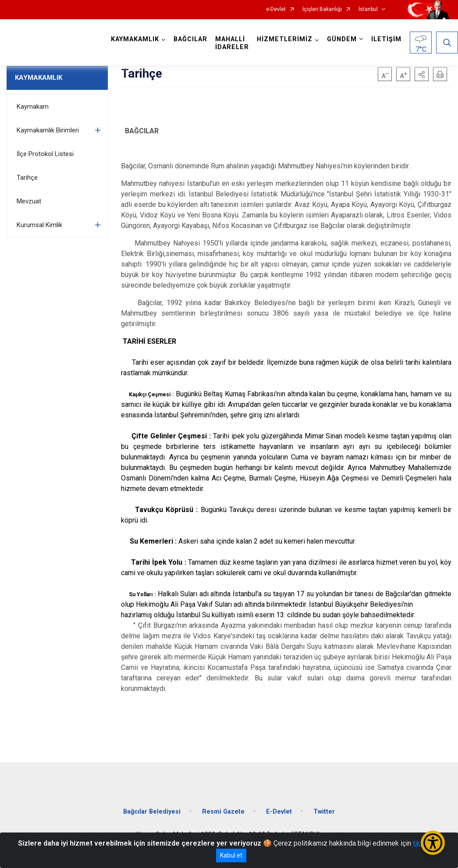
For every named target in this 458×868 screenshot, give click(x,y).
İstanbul (368, 9)
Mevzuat (29, 201)
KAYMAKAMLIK (39, 78)
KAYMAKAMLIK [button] (135, 39)
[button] (422, 74)
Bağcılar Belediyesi (152, 812)
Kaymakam (33, 107)
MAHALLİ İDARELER (232, 43)
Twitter (324, 812)
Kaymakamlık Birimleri (48, 130)
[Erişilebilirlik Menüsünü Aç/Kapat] (433, 843)
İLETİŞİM (386, 39)
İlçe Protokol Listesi (45, 154)
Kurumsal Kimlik (39, 225)
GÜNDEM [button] (342, 39)
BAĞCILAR (190, 39)
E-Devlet (279, 812)
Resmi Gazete (223, 812)
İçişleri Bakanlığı (322, 9)
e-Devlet (276, 9)
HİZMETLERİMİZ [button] (285, 39)
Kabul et (231, 855)
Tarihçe (27, 178)
